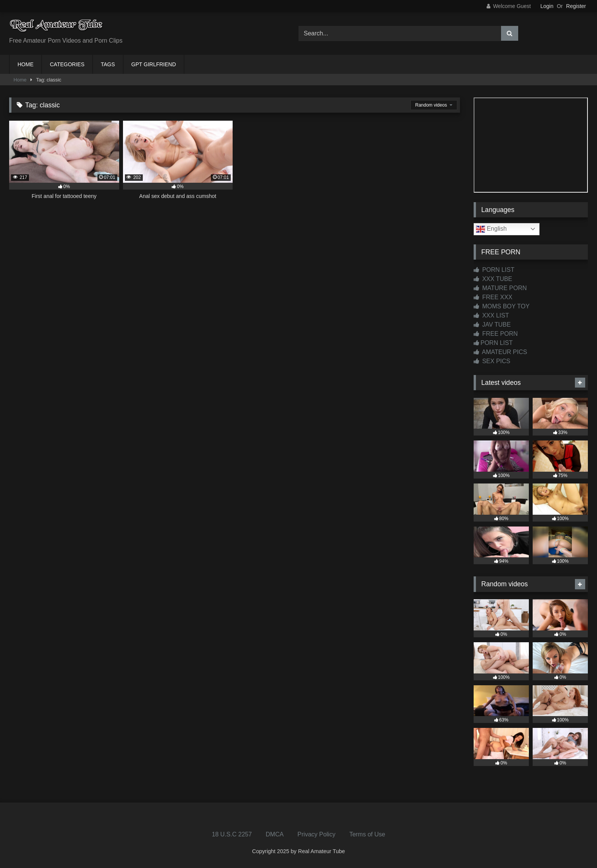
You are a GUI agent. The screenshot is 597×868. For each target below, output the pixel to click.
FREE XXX (493, 297)
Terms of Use (367, 834)
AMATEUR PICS (500, 352)
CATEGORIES (67, 64)
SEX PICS (492, 361)
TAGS (108, 64)
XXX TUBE (493, 279)
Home (20, 80)
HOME (26, 64)
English (491, 229)
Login (547, 6)
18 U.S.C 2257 (232, 834)
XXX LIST (491, 315)
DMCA (275, 834)
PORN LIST (494, 270)
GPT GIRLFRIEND (154, 64)
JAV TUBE (492, 325)
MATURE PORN (500, 288)
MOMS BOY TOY (502, 306)
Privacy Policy (316, 834)
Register (576, 6)
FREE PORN (496, 334)
